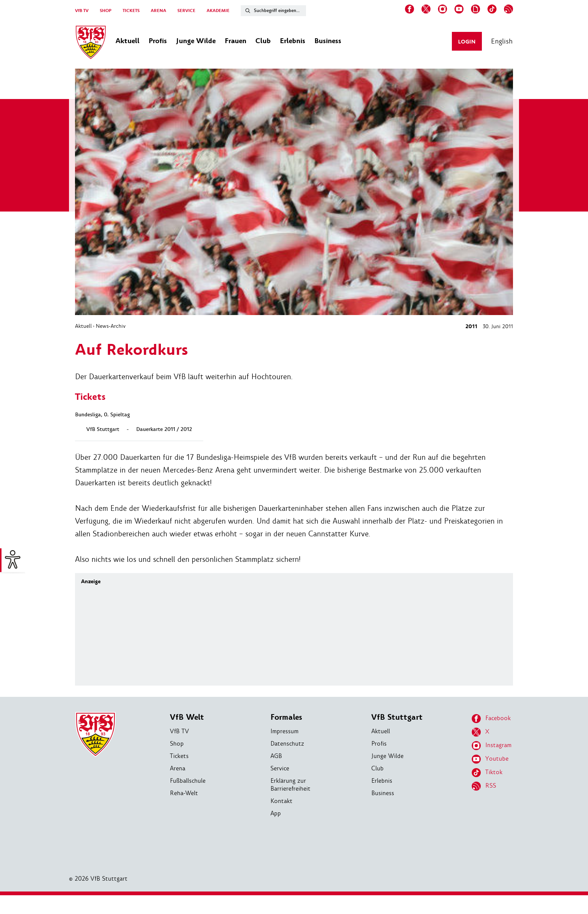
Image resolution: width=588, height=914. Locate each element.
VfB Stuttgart (397, 717)
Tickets (179, 756)
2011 (471, 326)
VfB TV (82, 11)
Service (280, 768)
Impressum (284, 731)
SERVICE (186, 11)
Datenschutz (287, 744)
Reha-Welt (184, 793)
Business (383, 793)
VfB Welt (187, 717)
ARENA (158, 11)
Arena (178, 768)
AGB (276, 756)
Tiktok (487, 773)
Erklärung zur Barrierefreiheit (290, 785)
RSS (484, 786)
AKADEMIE (218, 11)
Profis (379, 744)
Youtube (490, 759)
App (276, 813)
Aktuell (83, 326)
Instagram (492, 746)
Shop (177, 744)
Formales (286, 717)
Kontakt (281, 801)
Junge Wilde (387, 756)
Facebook (491, 719)
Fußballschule (188, 781)
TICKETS (131, 11)
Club (377, 768)
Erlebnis (382, 781)
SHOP (106, 11)
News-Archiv (111, 326)
